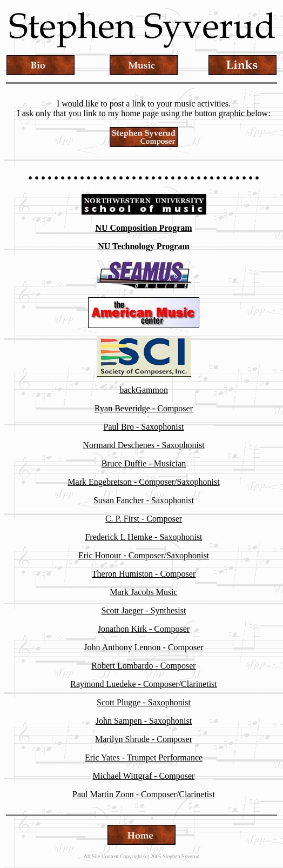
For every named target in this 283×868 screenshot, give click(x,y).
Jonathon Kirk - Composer (144, 629)
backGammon (144, 390)
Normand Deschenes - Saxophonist (143, 445)
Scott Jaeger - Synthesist (144, 610)
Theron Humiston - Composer (144, 574)
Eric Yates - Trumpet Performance (144, 757)
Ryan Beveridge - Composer (144, 408)
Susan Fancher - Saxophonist (144, 500)
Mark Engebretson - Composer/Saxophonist (143, 482)
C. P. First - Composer (144, 519)
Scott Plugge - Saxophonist (144, 702)
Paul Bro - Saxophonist (144, 427)
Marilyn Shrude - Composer (144, 739)
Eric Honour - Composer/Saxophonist (144, 555)
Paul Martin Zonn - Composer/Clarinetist (144, 794)
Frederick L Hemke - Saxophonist (143, 537)
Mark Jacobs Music (143, 592)
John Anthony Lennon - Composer (143, 647)
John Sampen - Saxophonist (144, 721)
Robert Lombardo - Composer (143, 666)
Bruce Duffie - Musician (144, 463)
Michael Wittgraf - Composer (144, 776)
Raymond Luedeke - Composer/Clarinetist (144, 684)
